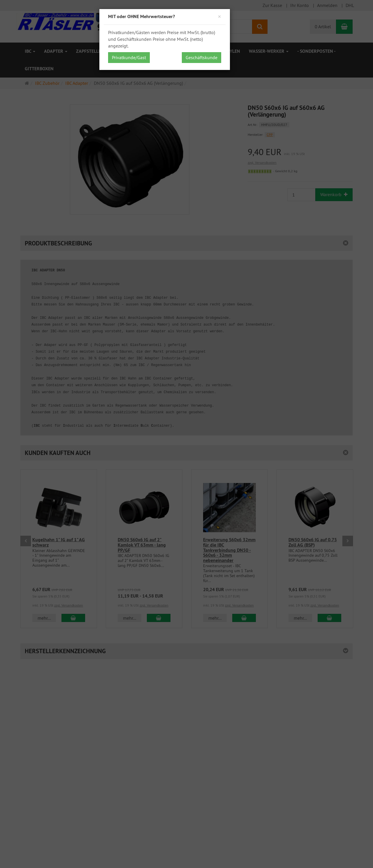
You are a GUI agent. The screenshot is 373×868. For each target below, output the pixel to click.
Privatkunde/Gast (129, 57)
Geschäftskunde (202, 57)
